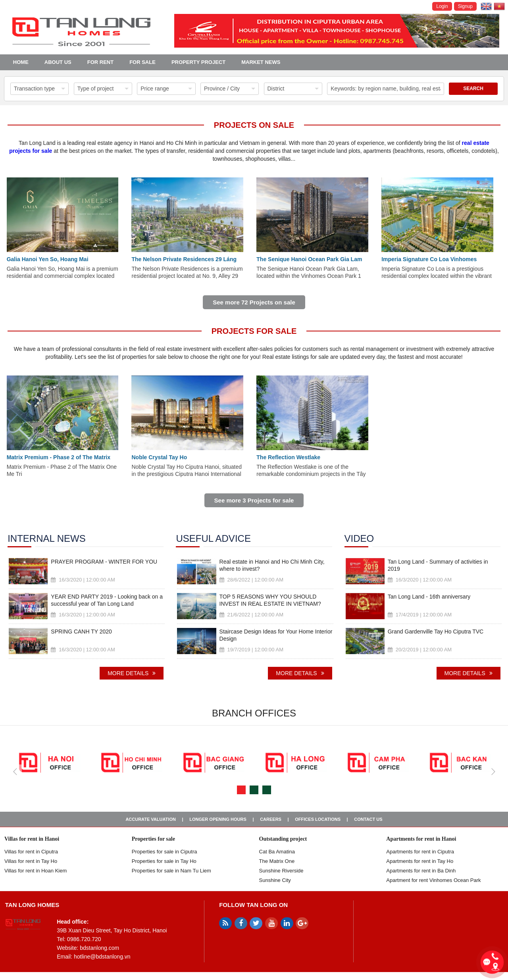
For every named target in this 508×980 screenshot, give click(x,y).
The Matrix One (277, 861)
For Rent (100, 62)
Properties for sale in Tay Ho (164, 861)
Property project (198, 62)
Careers (271, 819)
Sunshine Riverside (281, 871)
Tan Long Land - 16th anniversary (429, 597)
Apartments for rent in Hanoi (421, 839)
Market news (261, 62)
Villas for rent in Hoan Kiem (36, 871)
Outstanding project (283, 839)
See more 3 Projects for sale (254, 500)
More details (132, 673)
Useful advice (213, 539)
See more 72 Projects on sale (254, 302)
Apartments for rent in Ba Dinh (421, 871)
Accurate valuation (151, 819)
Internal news (46, 539)
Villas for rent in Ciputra (31, 852)
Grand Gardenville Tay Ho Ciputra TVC (436, 632)
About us (58, 62)
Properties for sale (153, 839)
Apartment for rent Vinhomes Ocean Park (433, 880)
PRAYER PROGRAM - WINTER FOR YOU (104, 562)
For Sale (142, 62)
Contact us (368, 819)
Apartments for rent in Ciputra (420, 852)
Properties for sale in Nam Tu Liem (171, 871)
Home (21, 62)
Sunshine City (275, 880)
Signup (465, 6)
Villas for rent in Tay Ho (31, 861)
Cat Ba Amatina (277, 852)
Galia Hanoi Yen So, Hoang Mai (48, 259)
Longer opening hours (218, 819)
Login (442, 6)
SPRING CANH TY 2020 (81, 632)
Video (359, 539)
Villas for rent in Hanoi (32, 839)
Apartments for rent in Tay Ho (420, 861)
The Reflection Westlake (288, 457)
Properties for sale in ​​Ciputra (165, 852)
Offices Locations (318, 819)
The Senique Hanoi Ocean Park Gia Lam (309, 259)
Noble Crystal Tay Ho (159, 457)
